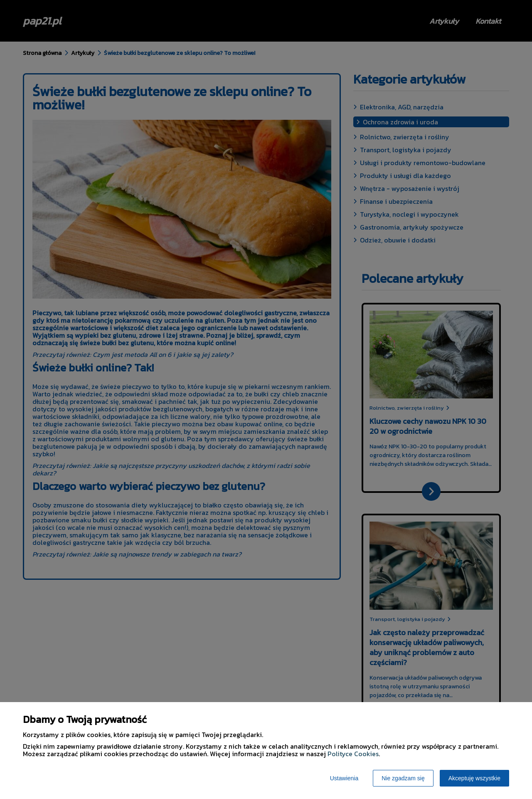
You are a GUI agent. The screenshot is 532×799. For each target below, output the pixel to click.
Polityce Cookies (353, 754)
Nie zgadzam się (403, 778)
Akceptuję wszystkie (474, 778)
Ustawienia (344, 778)
